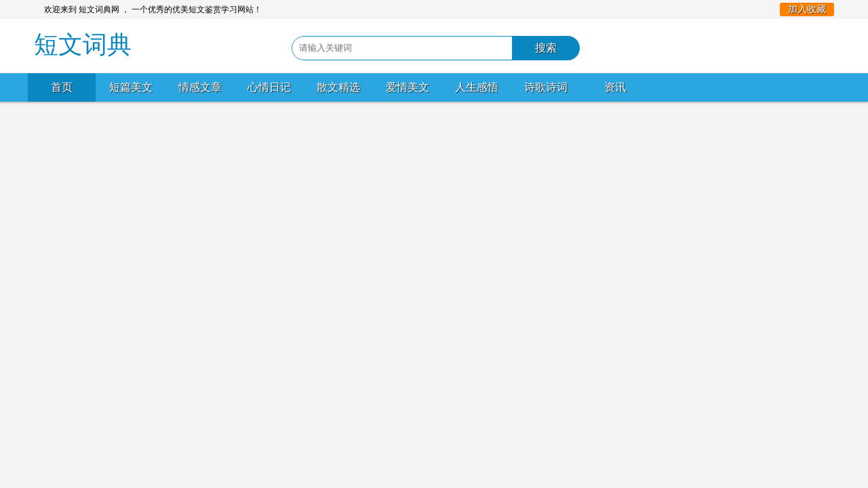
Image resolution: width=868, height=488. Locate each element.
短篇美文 (131, 87)
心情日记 (269, 87)
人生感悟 (477, 87)
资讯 (615, 87)
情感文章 (200, 87)
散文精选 (338, 87)
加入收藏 (807, 9)
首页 (62, 87)
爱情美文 (408, 87)
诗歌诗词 (546, 87)
